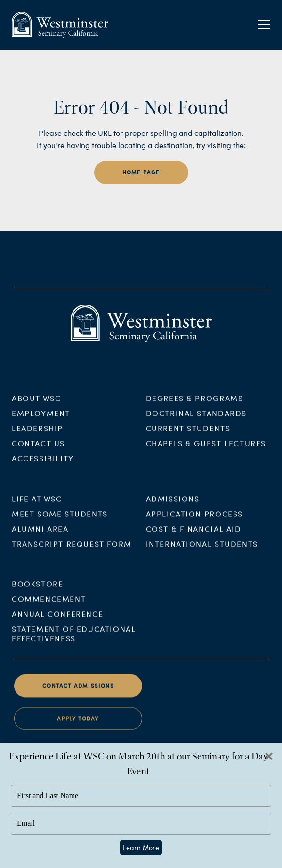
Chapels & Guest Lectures (206, 449)
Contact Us (38, 449)
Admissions (173, 504)
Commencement (49, 605)
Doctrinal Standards (196, 419)
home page (141, 172)
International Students (202, 550)
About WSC (36, 404)
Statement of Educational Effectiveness (74, 640)
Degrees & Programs (195, 404)
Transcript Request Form (72, 550)
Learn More (141, 848)
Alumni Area (40, 535)
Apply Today (78, 725)
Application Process (194, 520)
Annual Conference (57, 620)
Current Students (188, 434)
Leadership (37, 434)
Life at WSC (37, 504)
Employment (41, 419)
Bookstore (37, 590)
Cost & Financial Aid (194, 535)
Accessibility (43, 464)
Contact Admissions (78, 692)
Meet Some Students (60, 520)
